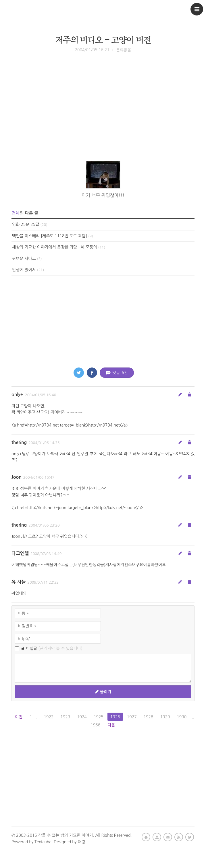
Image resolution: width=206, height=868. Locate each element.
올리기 (103, 692)
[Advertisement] (103, 115)
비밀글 (49, 648)
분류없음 (124, 50)
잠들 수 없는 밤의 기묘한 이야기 (66, 835)
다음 (111, 725)
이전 (19, 717)
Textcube (43, 842)
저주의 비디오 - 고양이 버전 (103, 40)
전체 (16, 213)
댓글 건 (117, 373)
